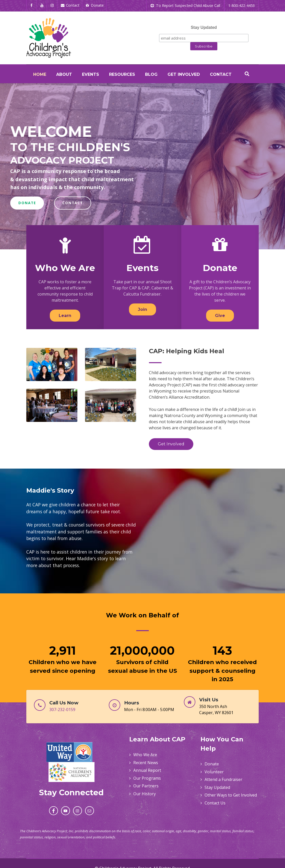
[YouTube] (42, 5)
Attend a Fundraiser (223, 779)
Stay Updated (204, 27)
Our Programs (147, 778)
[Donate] (94, 5)
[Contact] (70, 5)
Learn (65, 316)
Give (220, 316)
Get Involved (171, 444)
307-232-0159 (62, 710)
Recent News (146, 763)
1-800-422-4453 (241, 5)
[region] (142, 166)
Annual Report (147, 770)
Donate (220, 268)
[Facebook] (32, 5)
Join (142, 309)
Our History (145, 794)
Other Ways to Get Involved (231, 795)
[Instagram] (52, 5)
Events (142, 268)
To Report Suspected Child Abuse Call (185, 5)
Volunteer (214, 772)
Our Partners (146, 786)
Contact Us (215, 803)
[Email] (90, 811)
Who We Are (65, 268)
